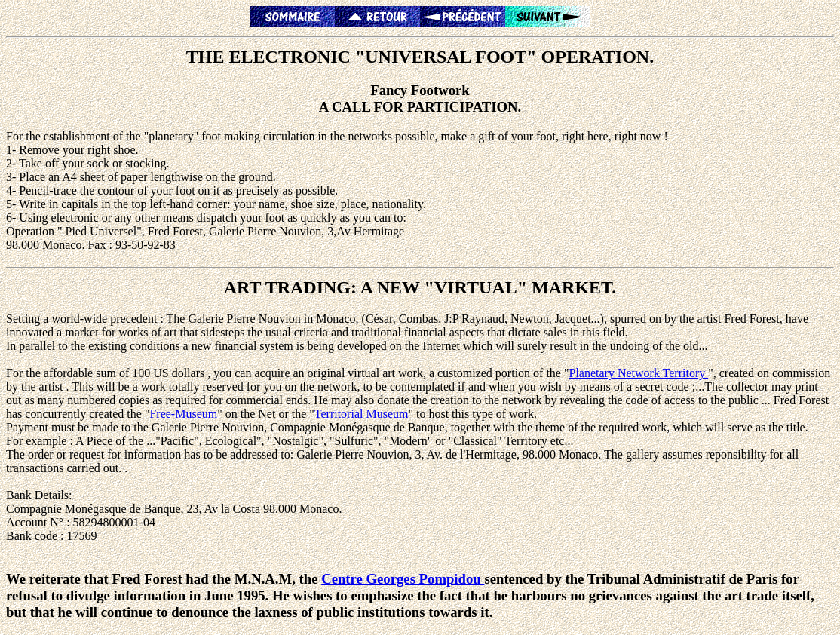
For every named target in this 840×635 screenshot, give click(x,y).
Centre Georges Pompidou (403, 579)
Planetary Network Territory (638, 373)
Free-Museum (183, 414)
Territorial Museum (362, 414)
